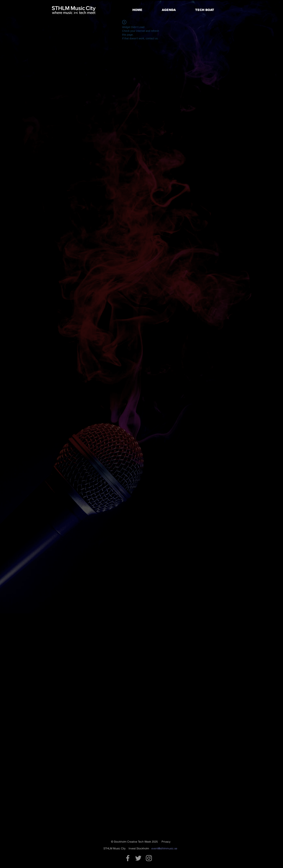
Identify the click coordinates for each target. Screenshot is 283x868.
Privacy (166, 842)
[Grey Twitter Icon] (138, 858)
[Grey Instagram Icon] (149, 858)
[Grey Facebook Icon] (128, 858)
